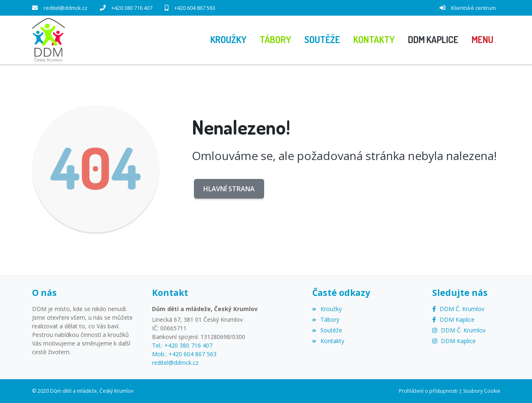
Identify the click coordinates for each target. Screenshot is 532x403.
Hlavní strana (229, 189)
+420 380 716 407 (132, 8)
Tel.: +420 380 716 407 (182, 345)
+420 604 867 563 (195, 8)
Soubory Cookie (482, 391)
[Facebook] (458, 309)
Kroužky (327, 309)
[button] (482, 40)
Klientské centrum (473, 8)
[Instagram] (459, 330)
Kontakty (328, 341)
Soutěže (327, 330)
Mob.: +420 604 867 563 (184, 354)
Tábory (326, 319)
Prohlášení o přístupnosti (428, 391)
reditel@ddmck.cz (66, 8)
